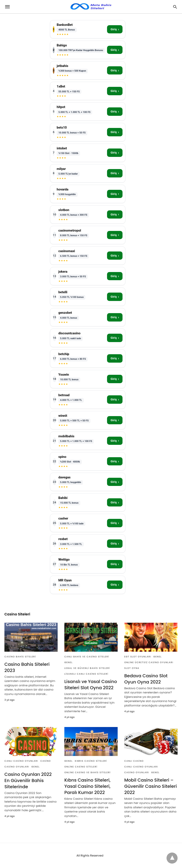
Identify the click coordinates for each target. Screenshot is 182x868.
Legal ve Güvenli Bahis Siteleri (87, 668)
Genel (68, 662)
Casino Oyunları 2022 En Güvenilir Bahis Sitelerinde (28, 780)
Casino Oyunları (17, 767)
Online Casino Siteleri (81, 767)
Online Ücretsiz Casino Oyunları (149, 662)
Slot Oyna (132, 668)
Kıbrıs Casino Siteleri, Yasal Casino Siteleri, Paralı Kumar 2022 (87, 786)
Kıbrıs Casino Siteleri (91, 761)
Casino (46, 761)
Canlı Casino (134, 761)
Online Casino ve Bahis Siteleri (87, 772)
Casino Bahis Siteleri (20, 657)
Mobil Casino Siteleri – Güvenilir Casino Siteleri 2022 (151, 786)
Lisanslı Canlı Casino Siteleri (86, 674)
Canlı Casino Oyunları (21, 761)
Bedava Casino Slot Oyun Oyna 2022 (146, 679)
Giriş (115, 29)
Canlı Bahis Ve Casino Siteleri (87, 657)
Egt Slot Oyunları (138, 657)
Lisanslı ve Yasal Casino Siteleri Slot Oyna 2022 (91, 685)
